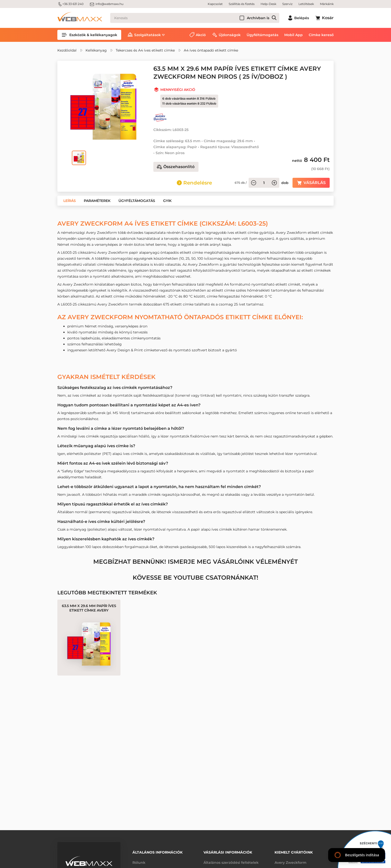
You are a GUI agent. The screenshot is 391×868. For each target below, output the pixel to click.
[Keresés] (195, 18)
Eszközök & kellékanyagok (89, 35)
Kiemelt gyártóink (294, 852)
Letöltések (306, 4)
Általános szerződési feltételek (231, 863)
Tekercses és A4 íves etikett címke (145, 50)
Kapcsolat (215, 4)
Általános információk (157, 852)
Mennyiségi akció (178, 90)
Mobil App (293, 35)
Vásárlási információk (228, 852)
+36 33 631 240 (70, 4)
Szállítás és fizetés (242, 4)
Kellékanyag (96, 50)
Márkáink (327, 4)
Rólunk (139, 863)
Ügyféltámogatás (262, 35)
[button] (70, 201)
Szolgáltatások (147, 35)
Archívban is (258, 18)
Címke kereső (321, 35)
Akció (201, 35)
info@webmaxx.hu (106, 4)
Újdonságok (230, 35)
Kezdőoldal (67, 50)
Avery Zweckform (291, 863)
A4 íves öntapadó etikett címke (211, 50)
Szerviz (287, 4)
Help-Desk (268, 4)
